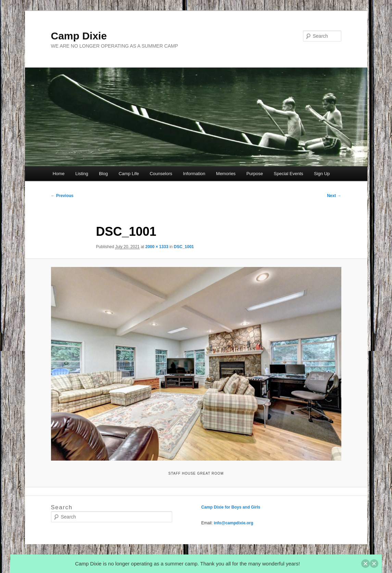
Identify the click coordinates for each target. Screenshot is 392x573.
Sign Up (322, 174)
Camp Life (129, 174)
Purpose (255, 174)
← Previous (62, 196)
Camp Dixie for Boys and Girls (231, 507)
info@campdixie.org (233, 523)
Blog (103, 174)
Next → (334, 196)
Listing (82, 174)
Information (194, 174)
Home (59, 174)
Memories (226, 174)
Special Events (289, 174)
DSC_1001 (184, 247)
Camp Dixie (79, 36)
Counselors (161, 174)
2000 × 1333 (157, 247)
